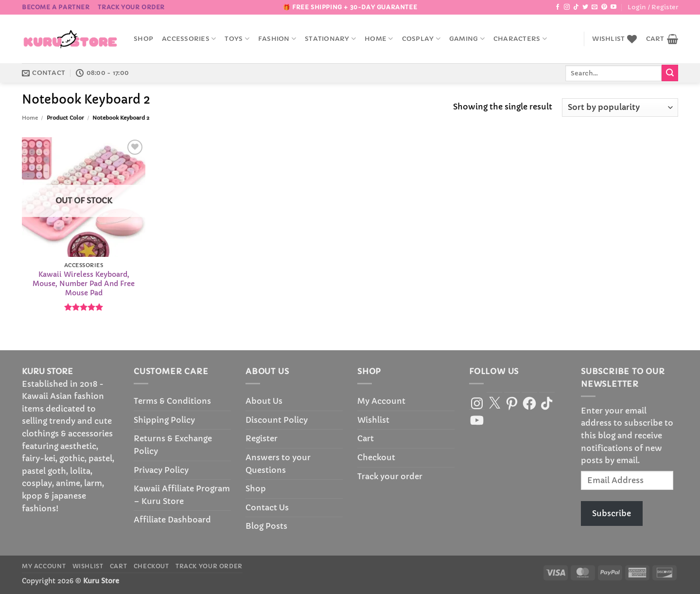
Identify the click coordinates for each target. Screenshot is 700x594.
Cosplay (421, 39)
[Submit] (670, 73)
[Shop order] (620, 108)
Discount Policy (277, 420)
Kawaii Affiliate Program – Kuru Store (182, 495)
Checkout (376, 457)
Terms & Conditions (172, 401)
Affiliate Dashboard (172, 520)
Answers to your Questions (278, 464)
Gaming (467, 39)
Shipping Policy (164, 420)
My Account (381, 401)
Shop (143, 39)
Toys (237, 39)
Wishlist (373, 420)
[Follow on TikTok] (576, 7)
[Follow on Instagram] (567, 7)
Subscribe (612, 513)
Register (262, 438)
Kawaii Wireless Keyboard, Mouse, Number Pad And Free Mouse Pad (84, 283)
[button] (653, 7)
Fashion (277, 39)
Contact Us (267, 507)
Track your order (131, 7)
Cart (366, 438)
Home (379, 39)
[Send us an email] (595, 7)
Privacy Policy (161, 470)
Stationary (330, 39)
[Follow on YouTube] (613, 7)
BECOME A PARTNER (56, 7)
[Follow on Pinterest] (604, 7)
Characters (520, 39)
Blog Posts (266, 526)
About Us (264, 401)
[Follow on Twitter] (585, 7)
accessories (189, 39)
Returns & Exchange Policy (173, 445)
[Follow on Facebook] (558, 7)
